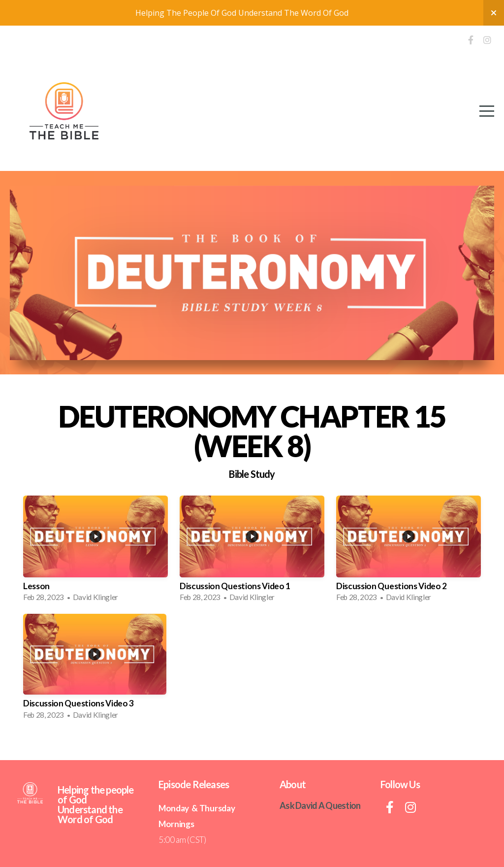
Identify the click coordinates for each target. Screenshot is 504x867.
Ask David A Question (320, 805)
